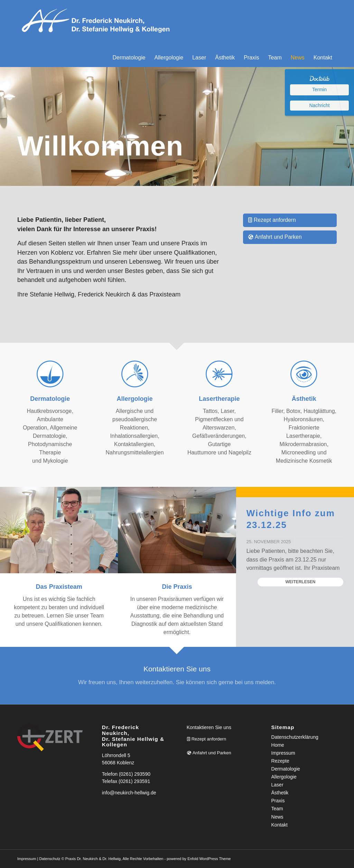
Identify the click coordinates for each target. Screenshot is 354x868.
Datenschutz (50, 859)
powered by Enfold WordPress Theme (199, 859)
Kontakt (280, 825)
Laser (277, 785)
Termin (319, 89)
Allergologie (284, 777)
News (277, 817)
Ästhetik (280, 793)
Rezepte (280, 761)
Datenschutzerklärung (295, 737)
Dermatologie (286, 769)
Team (277, 809)
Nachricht (319, 105)
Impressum (283, 753)
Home (278, 745)
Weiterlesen (300, 582)
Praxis (278, 801)
